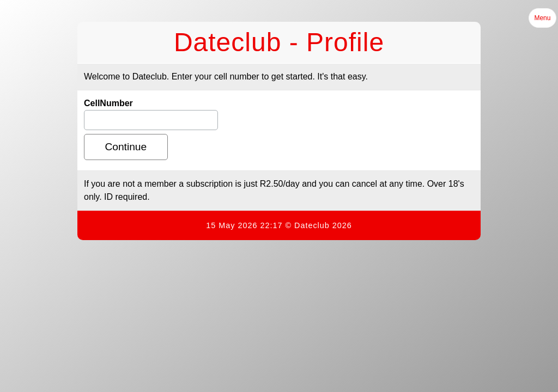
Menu (542, 18)
